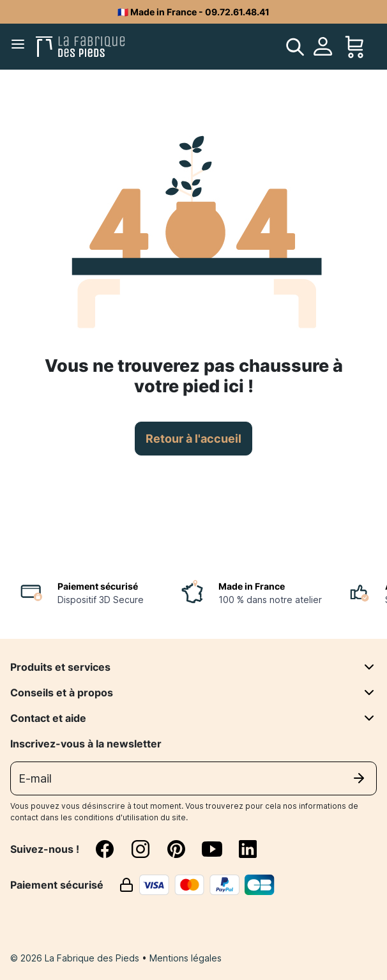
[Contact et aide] (369, 718)
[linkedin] (248, 849)
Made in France (252, 586)
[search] (295, 47)
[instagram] (148, 849)
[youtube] (220, 849)
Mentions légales (186, 958)
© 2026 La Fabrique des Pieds (76, 958)
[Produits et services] (369, 667)
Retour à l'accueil (193, 439)
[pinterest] (184, 849)
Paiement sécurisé (98, 586)
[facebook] (112, 849)
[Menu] (20, 47)
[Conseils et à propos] (369, 693)
